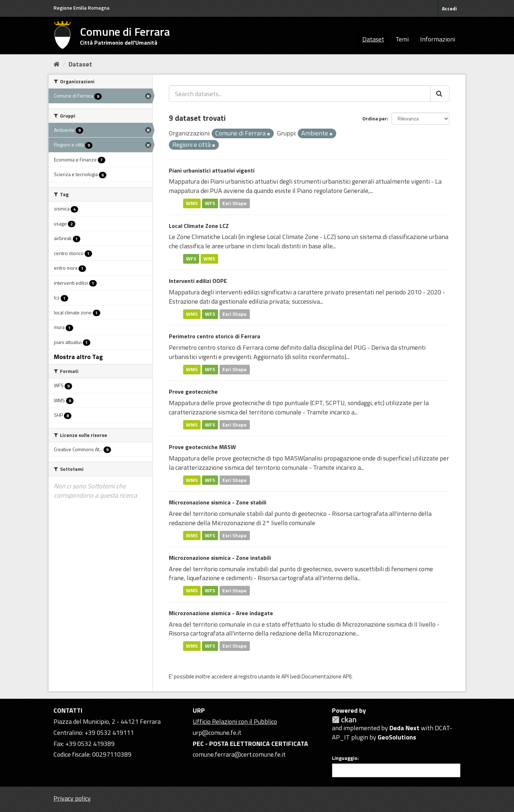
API (285, 676)
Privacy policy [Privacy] (72, 798)
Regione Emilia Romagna (82, 8)
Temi (402, 39)
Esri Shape (235, 203)
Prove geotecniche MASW (202, 447)
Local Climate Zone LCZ (199, 226)
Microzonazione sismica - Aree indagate (221, 613)
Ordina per (375, 118)
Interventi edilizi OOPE (198, 281)
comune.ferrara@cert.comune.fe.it (239, 754)
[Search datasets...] (300, 94)
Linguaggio (345, 758)
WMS (192, 203)
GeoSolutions (397, 737)
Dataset (373, 39)
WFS (210, 203)
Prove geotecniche (193, 392)
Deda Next (404, 728)
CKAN (344, 720)
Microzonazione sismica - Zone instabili (220, 558)
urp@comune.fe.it (217, 733)
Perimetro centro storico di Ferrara (215, 336)
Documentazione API (326, 676)
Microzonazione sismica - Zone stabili (218, 502)
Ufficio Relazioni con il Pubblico (235, 721)
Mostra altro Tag (78, 357)
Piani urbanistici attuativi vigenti (212, 170)
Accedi (449, 8)
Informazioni (438, 39)
